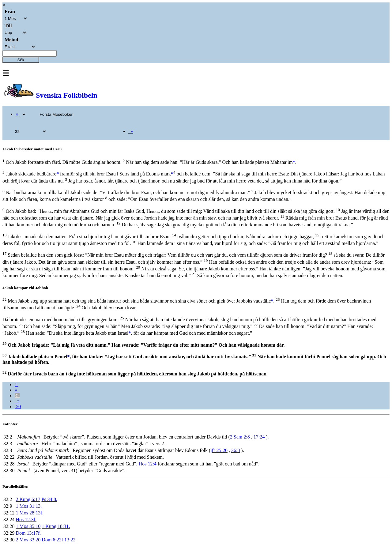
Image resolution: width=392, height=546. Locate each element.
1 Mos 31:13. (29, 506)
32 (17, 395)
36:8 (236, 450)
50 (18, 407)
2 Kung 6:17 (28, 499)
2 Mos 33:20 (28, 540)
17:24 (259, 437)
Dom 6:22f (52, 540)
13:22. (70, 540)
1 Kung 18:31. (56, 526)
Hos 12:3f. (26, 520)
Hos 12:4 (148, 464)
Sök (21, 60)
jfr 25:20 (219, 450)
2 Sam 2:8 (240, 437)
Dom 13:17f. (28, 533)
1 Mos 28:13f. (29, 513)
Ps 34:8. (49, 499)
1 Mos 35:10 (28, 526)
